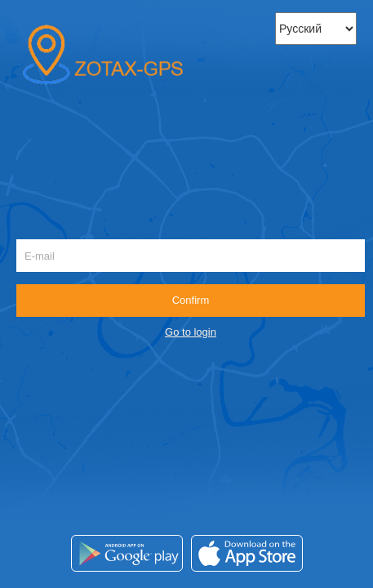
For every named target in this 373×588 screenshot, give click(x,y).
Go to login (191, 332)
